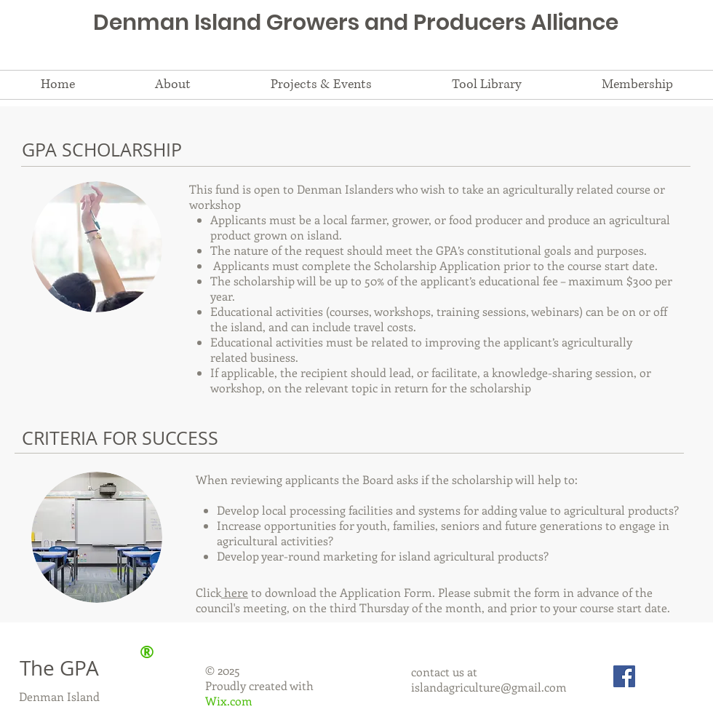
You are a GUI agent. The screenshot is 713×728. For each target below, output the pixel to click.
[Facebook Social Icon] (624, 676)
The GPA (59, 668)
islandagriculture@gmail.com (489, 687)
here (235, 592)
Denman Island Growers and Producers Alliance (356, 23)
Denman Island (59, 696)
